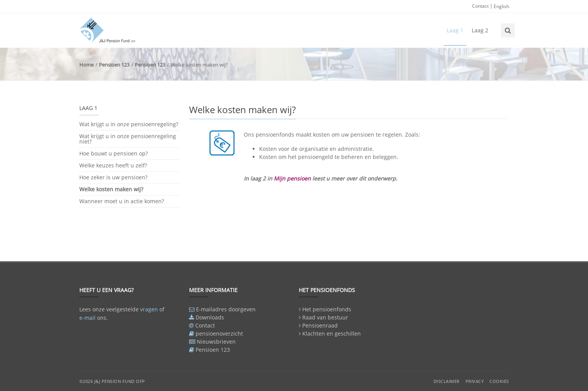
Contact (480, 6)
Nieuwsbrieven (216, 342)
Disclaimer (447, 381)
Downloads (210, 317)
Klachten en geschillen (332, 333)
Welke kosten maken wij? (111, 189)
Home (86, 65)
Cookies (499, 381)
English (501, 6)
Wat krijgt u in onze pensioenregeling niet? (128, 139)
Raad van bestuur (325, 317)
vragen (149, 309)
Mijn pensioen (292, 178)
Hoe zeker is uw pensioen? (113, 177)
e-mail (87, 318)
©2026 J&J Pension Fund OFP (112, 381)
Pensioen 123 (114, 65)
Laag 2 (480, 30)
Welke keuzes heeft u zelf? (113, 165)
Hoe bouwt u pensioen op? (114, 153)
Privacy (475, 381)
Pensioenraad (320, 325)
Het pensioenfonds (327, 309)
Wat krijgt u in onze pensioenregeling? (129, 125)
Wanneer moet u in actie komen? (122, 201)
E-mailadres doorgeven (226, 309)
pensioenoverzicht (219, 333)
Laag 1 (455, 30)
